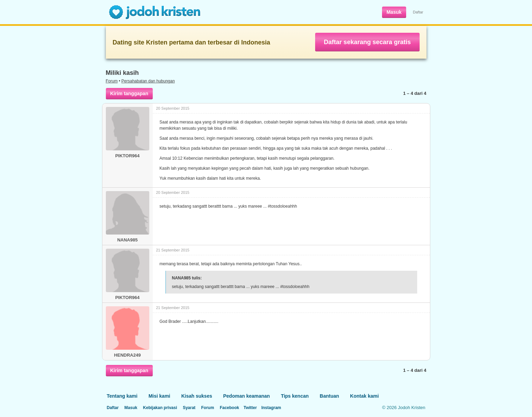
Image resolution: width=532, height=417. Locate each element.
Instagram (271, 408)
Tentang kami (122, 396)
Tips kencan (295, 396)
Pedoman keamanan (246, 396)
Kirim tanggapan (129, 93)
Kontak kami (364, 396)
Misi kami (159, 396)
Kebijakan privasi (160, 408)
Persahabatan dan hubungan (148, 81)
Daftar (418, 12)
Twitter (250, 408)
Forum (112, 81)
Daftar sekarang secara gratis (367, 42)
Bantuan (329, 396)
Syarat (189, 408)
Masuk (394, 12)
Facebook (229, 408)
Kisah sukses (197, 396)
